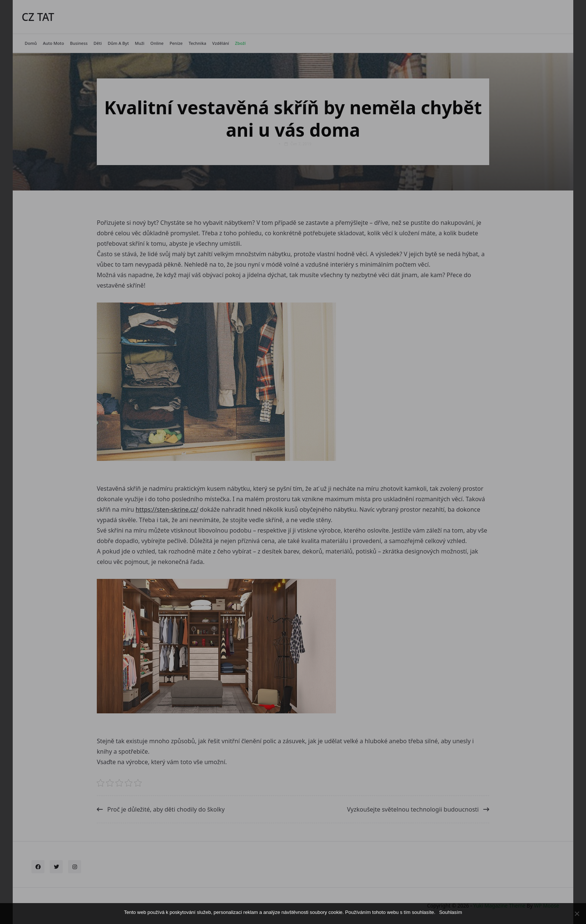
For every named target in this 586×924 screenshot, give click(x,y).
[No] (577, 914)
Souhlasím (451, 912)
